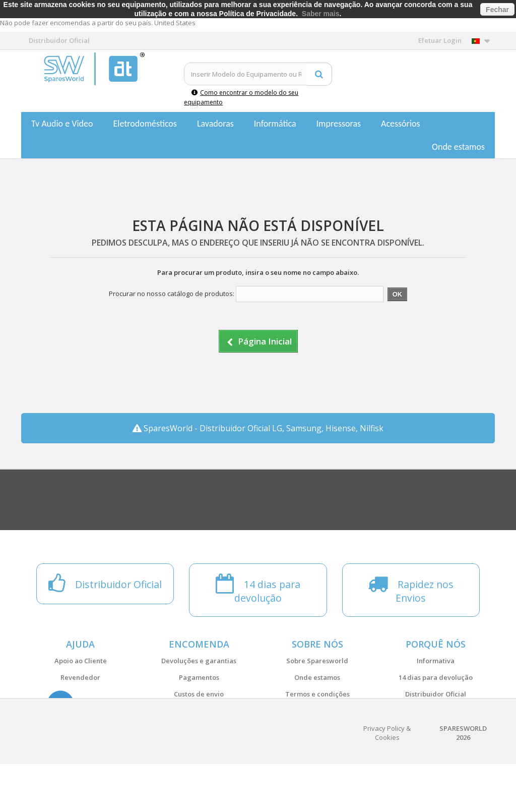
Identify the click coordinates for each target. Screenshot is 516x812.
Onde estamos (458, 147)
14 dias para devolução (436, 677)
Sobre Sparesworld (317, 661)
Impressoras (339, 124)
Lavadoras (215, 124)
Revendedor (80, 677)
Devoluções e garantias (199, 661)
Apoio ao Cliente (81, 661)
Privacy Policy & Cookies (387, 781)
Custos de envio (199, 694)
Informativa (436, 661)
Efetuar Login (440, 40)
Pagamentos (199, 677)
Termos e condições (317, 694)
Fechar (497, 10)
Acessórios (401, 124)
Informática (275, 124)
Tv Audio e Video (62, 124)
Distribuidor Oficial (436, 694)
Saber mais (321, 14)
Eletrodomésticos (145, 124)
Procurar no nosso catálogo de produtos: (172, 294)
